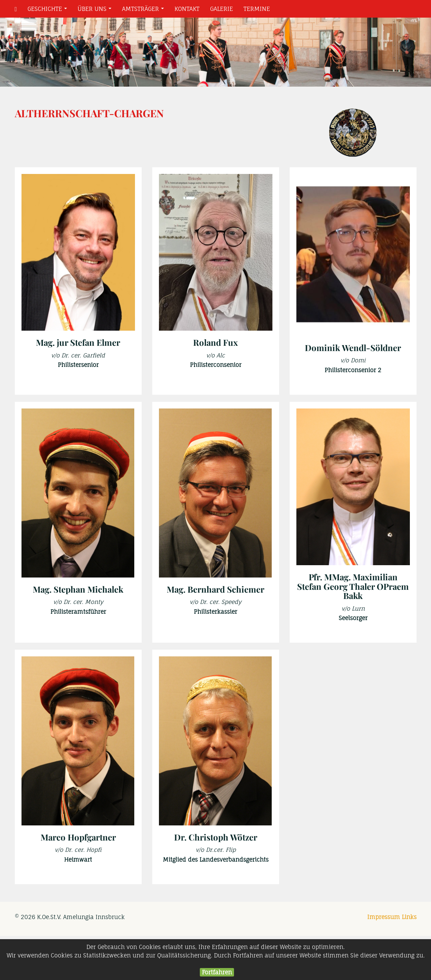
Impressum (384, 917)
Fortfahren (217, 972)
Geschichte (49, 11)
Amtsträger (144, 11)
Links (409, 917)
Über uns (96, 11)
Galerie (221, 9)
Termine (257, 9)
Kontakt (187, 9)
